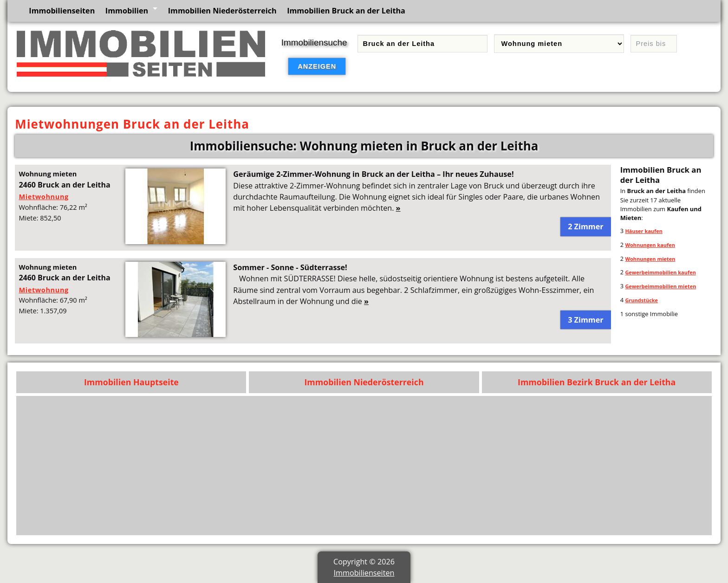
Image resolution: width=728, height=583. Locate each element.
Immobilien (127, 11)
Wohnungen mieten (650, 259)
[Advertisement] (429, 466)
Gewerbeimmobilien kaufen (660, 272)
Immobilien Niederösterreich (222, 11)
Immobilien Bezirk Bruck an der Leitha (597, 382)
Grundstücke (641, 300)
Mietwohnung (43, 196)
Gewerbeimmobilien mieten (660, 286)
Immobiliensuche (314, 42)
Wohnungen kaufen (650, 245)
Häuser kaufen (644, 231)
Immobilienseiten (62, 11)
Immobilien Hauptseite (131, 382)
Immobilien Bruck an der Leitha (346, 11)
